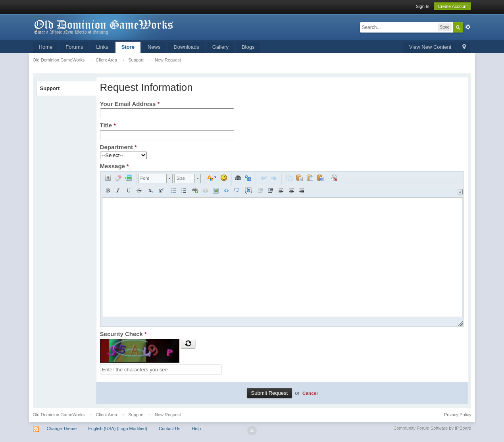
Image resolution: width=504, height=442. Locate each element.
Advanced (468, 27)
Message (114, 166)
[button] (108, 178)
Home (46, 47)
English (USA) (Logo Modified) (118, 429)
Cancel (310, 393)
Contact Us (169, 429)
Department (118, 147)
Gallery (220, 47)
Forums (74, 47)
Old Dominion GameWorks (59, 415)
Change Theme (62, 429)
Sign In (423, 6)
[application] (282, 249)
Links (102, 47)
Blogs (248, 47)
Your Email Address (130, 104)
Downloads (186, 47)
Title (108, 125)
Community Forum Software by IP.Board (432, 428)
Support (50, 88)
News (154, 47)
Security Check (123, 334)
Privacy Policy (458, 415)
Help (196, 429)
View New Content (430, 47)
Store (128, 47)
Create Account (453, 6)
